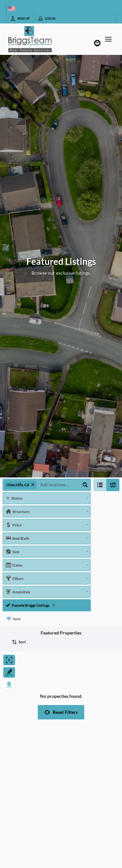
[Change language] (12, 8)
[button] (61, 712)
